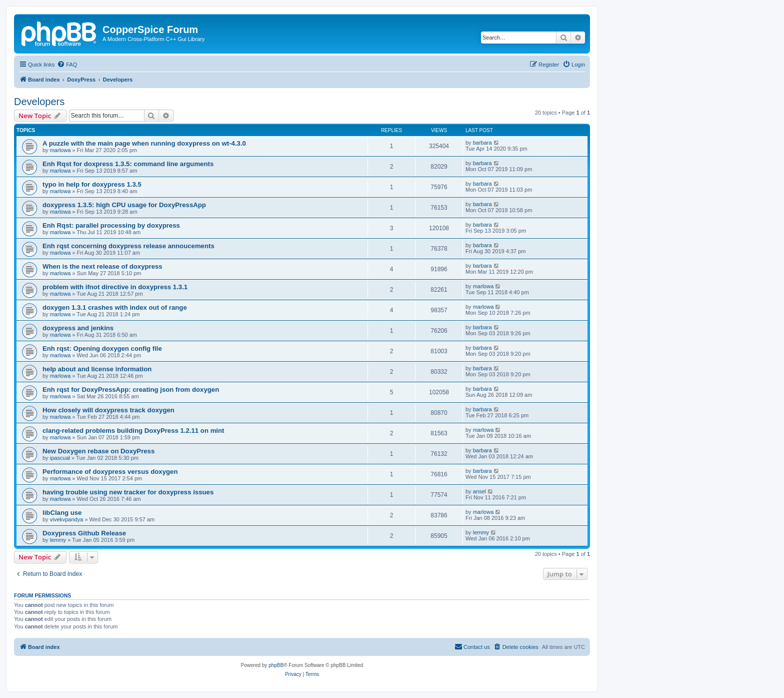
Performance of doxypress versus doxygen (110, 472)
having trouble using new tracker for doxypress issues (128, 492)
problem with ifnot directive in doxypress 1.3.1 (115, 287)
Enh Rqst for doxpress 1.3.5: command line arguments (128, 164)
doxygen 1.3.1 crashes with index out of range (115, 307)
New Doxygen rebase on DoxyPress (98, 451)
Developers (39, 102)
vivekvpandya (67, 519)
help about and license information (97, 369)
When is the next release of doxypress (102, 266)
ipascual (60, 458)
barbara (482, 143)
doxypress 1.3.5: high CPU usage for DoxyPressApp (124, 205)
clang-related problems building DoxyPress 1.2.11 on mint (133, 431)
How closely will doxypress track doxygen (108, 410)
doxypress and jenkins (78, 328)
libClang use (62, 513)
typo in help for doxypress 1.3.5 (92, 184)
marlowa (60, 150)
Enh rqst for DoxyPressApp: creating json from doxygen (131, 390)
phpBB (276, 665)
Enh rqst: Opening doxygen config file (102, 348)
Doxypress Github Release (84, 533)
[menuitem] (67, 65)
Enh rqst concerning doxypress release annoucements (128, 246)
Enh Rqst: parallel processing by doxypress (111, 225)
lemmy (58, 540)
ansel (479, 491)
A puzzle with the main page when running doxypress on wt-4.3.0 (144, 143)
